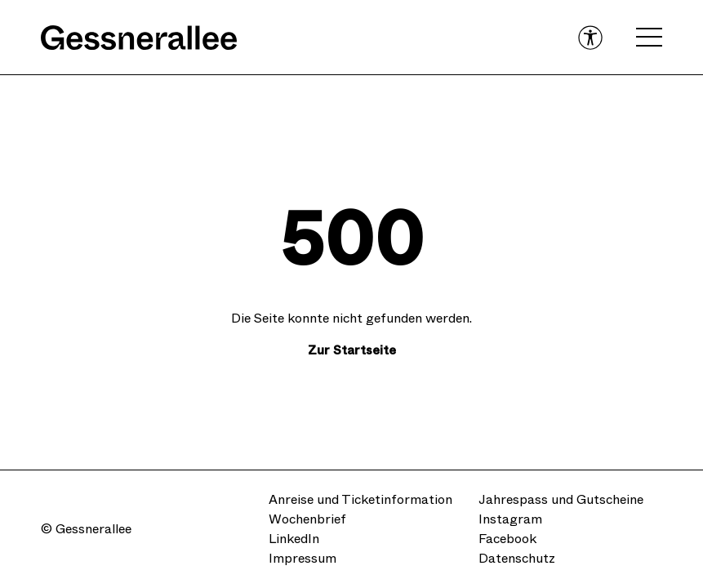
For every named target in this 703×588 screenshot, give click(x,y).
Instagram (510, 519)
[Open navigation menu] (649, 38)
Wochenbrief (307, 519)
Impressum (303, 558)
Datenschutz (517, 558)
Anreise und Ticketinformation (360, 499)
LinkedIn (294, 539)
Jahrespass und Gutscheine (561, 499)
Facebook (507, 539)
